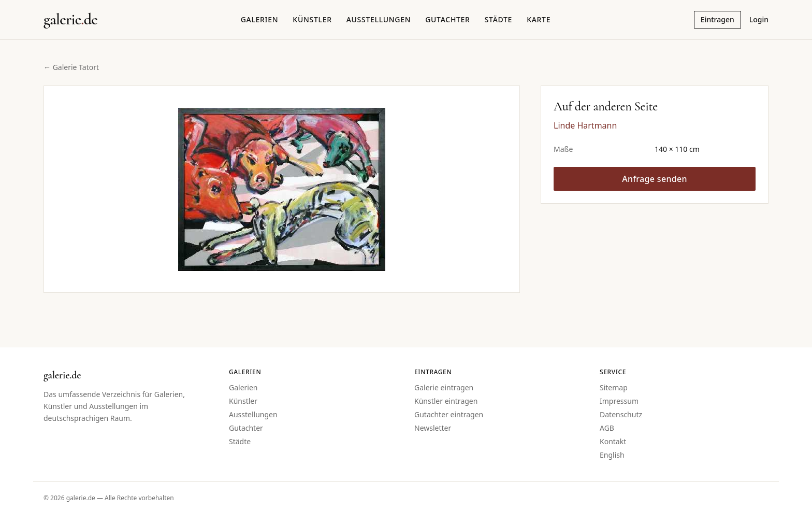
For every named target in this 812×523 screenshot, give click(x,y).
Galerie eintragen (444, 387)
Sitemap (614, 387)
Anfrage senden (655, 179)
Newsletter (433, 428)
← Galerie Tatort (71, 67)
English (612, 455)
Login (759, 19)
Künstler (312, 19)
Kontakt (613, 441)
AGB (607, 428)
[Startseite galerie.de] (70, 20)
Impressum (619, 401)
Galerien (260, 19)
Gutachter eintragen (449, 414)
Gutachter (447, 19)
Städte (498, 19)
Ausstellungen (379, 19)
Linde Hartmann (585, 125)
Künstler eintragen (446, 401)
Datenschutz (621, 414)
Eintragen (717, 19)
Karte (539, 19)
